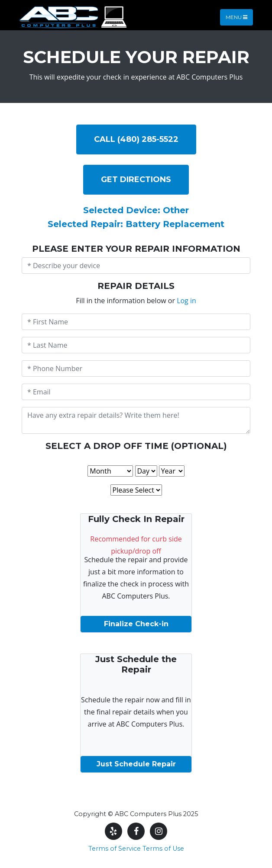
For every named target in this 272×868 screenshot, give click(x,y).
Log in (186, 301)
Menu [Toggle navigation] (236, 17)
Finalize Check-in (136, 624)
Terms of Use (163, 849)
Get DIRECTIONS (136, 179)
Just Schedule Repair (136, 764)
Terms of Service (115, 849)
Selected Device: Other (136, 210)
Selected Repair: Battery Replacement (136, 224)
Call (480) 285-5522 (136, 139)
